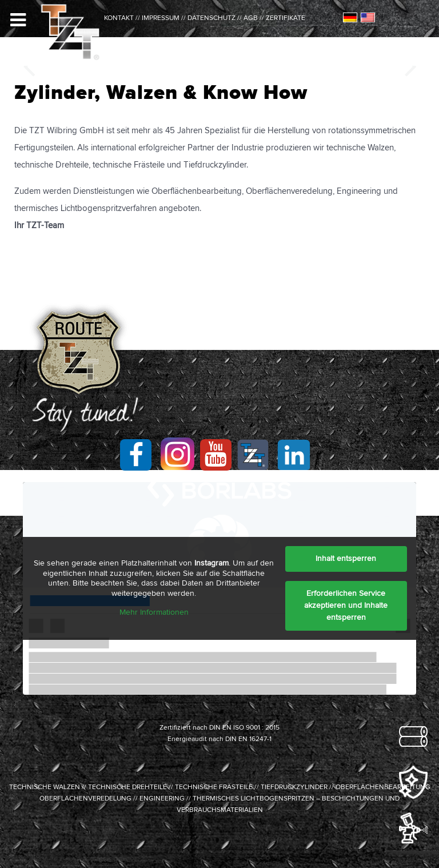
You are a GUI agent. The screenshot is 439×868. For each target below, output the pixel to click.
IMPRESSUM (161, 18)
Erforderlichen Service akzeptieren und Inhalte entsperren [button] (346, 606)
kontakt (119, 18)
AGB (251, 18)
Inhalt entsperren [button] (346, 559)
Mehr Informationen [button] (154, 612)
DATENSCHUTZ (211, 18)
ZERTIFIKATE (286, 18)
